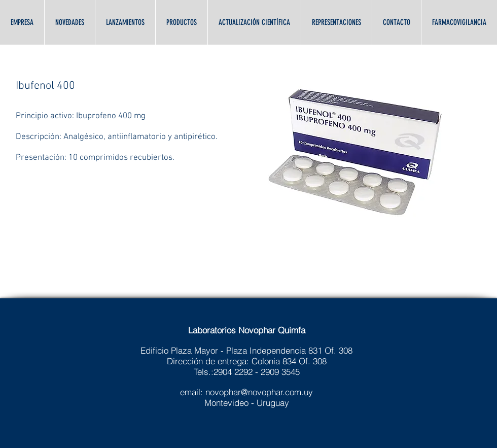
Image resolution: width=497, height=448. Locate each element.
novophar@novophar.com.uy (259, 392)
